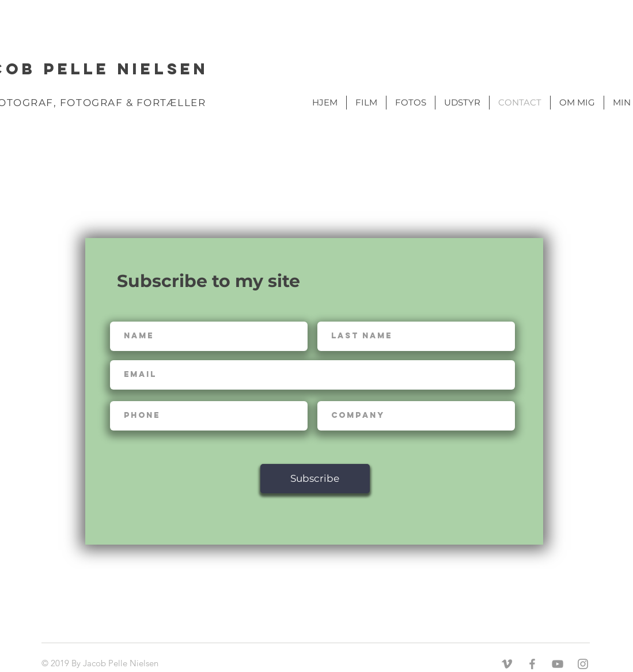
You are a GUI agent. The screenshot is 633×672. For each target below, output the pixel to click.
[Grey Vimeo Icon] (507, 664)
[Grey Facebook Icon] (532, 664)
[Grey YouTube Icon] (558, 664)
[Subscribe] (315, 479)
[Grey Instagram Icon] (583, 664)
